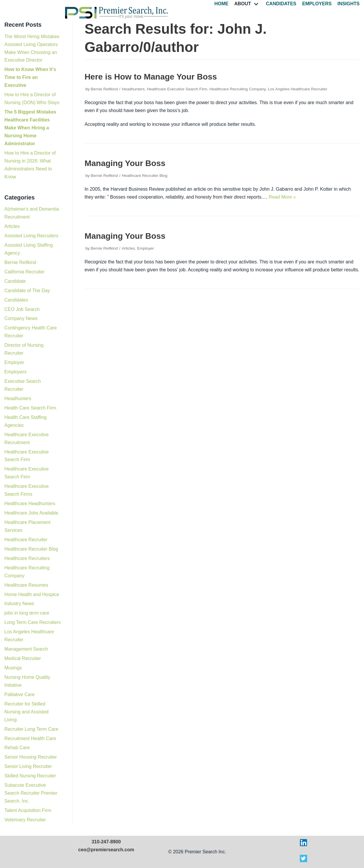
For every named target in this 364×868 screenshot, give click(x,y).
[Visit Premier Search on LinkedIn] (303, 845)
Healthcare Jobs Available (31, 513)
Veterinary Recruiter (25, 820)
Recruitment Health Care (30, 738)
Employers (317, 4)
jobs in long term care (27, 613)
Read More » (282, 197)
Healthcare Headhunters (30, 504)
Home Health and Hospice (32, 594)
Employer (14, 362)
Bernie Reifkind (20, 262)
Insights (348, 4)
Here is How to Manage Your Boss (151, 77)
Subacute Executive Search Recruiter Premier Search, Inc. (31, 793)
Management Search (26, 649)
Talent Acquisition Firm (28, 810)
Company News (21, 318)
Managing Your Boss (125, 163)
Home (221, 4)
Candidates (281, 4)
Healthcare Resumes (26, 585)
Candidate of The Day (27, 291)
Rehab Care (17, 748)
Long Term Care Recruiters (33, 622)
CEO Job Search (22, 309)
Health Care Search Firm (30, 408)
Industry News (19, 604)
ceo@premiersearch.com (106, 850)
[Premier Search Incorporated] (116, 13)
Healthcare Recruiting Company (238, 89)
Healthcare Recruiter (26, 540)
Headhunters (18, 399)
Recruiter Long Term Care (31, 729)
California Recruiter (24, 272)
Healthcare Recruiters (27, 558)
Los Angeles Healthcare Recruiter (298, 89)
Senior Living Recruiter (28, 766)
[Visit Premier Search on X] (303, 861)
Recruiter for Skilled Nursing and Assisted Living (26, 712)
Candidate (15, 281)
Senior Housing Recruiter (31, 757)
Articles (12, 226)
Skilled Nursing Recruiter (30, 776)
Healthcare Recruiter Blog (31, 549)
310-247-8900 (106, 842)
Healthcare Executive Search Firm (177, 89)
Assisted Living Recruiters (31, 236)
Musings (13, 668)
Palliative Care (19, 694)
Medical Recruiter (23, 658)
